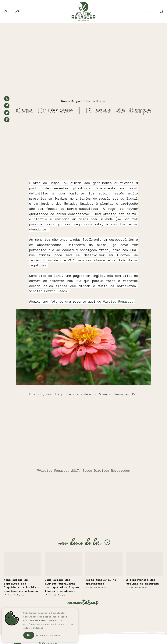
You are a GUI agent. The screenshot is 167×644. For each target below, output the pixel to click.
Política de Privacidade (39, 621)
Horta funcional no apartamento (101, 582)
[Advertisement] (83, 56)
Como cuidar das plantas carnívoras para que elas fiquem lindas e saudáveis (62, 585)
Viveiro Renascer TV (117, 394)
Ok (29, 635)
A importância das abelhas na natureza (142, 582)
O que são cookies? (48, 635)
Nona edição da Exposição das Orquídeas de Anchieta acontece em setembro (22, 585)
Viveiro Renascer (118, 301)
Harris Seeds (56, 291)
